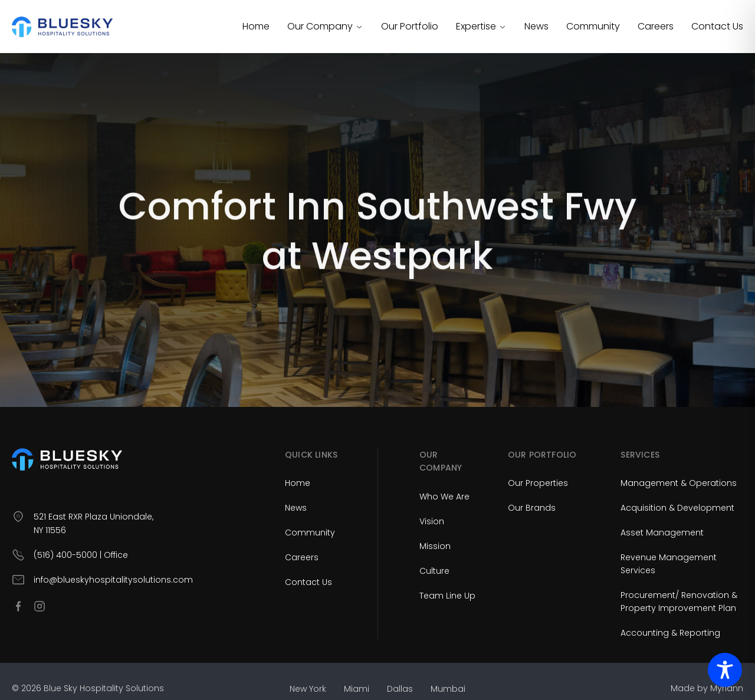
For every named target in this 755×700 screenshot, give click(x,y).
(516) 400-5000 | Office (81, 555)
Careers (656, 26)
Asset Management (662, 533)
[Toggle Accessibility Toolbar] (725, 670)
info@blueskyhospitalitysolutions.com (113, 580)
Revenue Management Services (669, 564)
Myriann (727, 688)
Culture (434, 571)
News (536, 26)
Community (593, 26)
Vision (432, 521)
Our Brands (532, 508)
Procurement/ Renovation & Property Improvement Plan (679, 602)
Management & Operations (679, 483)
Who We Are (444, 497)
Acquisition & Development (677, 508)
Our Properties (538, 483)
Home (256, 26)
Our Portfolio (410, 26)
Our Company (325, 26)
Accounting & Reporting (670, 633)
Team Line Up (447, 596)
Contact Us (717, 26)
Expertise (481, 26)
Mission (435, 546)
